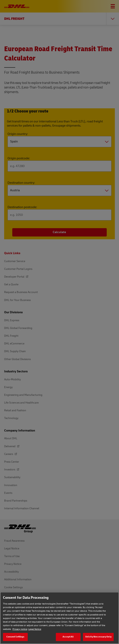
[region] (59, 618)
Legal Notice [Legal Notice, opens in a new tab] (35, 629)
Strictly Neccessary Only (98, 637)
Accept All (68, 637)
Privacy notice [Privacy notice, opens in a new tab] (20, 629)
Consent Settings (15, 637)
